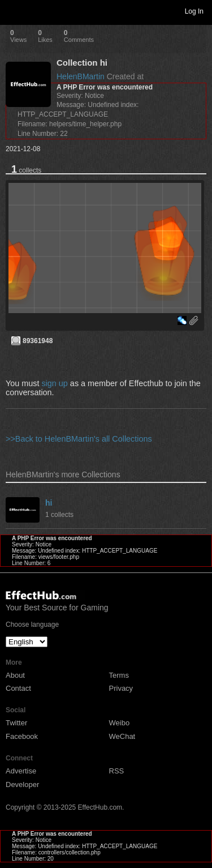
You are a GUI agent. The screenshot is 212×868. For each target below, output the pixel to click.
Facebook (22, 736)
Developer (22, 784)
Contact (18, 688)
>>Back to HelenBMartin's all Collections (79, 439)
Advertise (21, 771)
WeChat (122, 736)
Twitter (16, 723)
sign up (54, 383)
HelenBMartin (81, 76)
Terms (119, 675)
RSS (117, 771)
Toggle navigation (14, 11)
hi (49, 503)
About (15, 675)
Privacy (121, 688)
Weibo (120, 723)
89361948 (38, 341)
